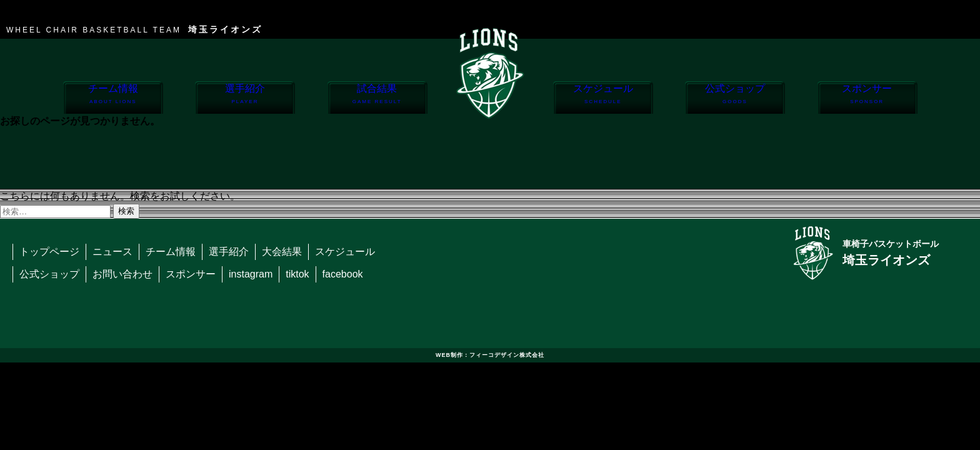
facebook (343, 274)
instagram (251, 274)
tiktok (297, 274)
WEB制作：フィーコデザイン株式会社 (490, 355)
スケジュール (603, 98)
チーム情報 (113, 98)
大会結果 (282, 252)
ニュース (112, 252)
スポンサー (867, 98)
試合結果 (377, 98)
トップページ (49, 252)
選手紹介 (245, 98)
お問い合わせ (122, 274)
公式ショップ (735, 98)
